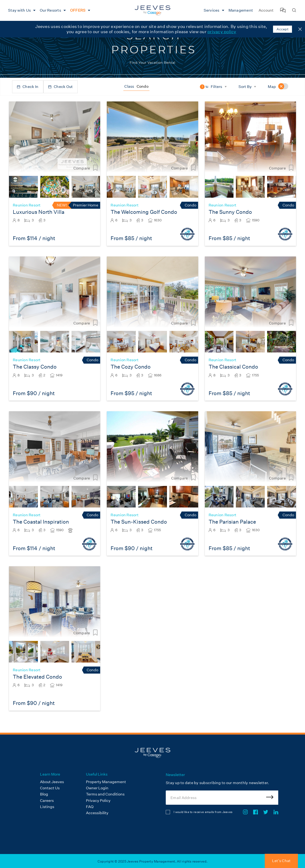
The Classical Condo (233, 367)
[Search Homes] (294, 11)
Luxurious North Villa (39, 212)
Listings (47, 807)
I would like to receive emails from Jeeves (203, 812)
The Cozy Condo (131, 367)
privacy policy (222, 32)
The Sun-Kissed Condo (139, 522)
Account (266, 10)
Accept (283, 29)
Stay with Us (19, 10)
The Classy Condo (35, 367)
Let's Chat (281, 861)
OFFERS (78, 10)
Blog (44, 794)
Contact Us (50, 788)
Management (241, 10)
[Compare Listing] (95, 168)
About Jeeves (52, 782)
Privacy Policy (98, 801)
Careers (47, 801)
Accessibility (97, 813)
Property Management (106, 782)
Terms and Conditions (105, 794)
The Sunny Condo (230, 212)
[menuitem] (21, 10)
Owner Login (97, 788)
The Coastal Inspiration (41, 522)
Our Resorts (50, 10)
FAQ (90, 807)
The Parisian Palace (232, 522)
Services (212, 10)
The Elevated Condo (37, 677)
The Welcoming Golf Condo (144, 212)
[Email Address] (222, 798)
